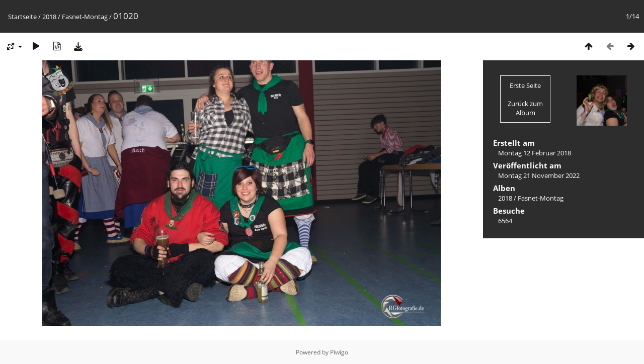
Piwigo (339, 352)
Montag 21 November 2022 (539, 175)
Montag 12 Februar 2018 (535, 153)
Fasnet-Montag (85, 17)
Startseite (22, 17)
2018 (49, 17)
